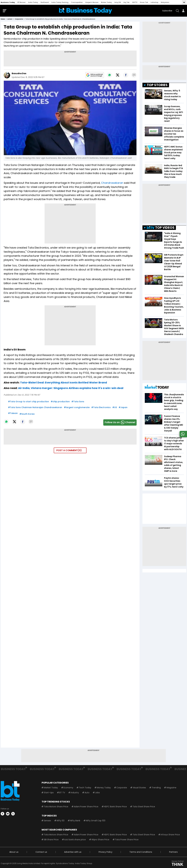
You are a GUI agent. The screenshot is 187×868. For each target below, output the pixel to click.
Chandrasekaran (112, 183)
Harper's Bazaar (92, 2)
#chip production (60, 402)
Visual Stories (139, 788)
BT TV (62, 793)
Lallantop (154, 2)
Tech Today (85, 788)
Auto (87, 793)
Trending (156, 788)
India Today (33, 2)
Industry (75, 793)
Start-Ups (49, 793)
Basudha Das (19, 74)
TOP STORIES (157, 86)
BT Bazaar (22, 2)
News (3, 20)
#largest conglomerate (77, 408)
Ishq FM (118, 2)
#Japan (123, 408)
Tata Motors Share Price (56, 807)
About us (14, 853)
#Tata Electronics (101, 408)
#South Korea (27, 415)
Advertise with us (73, 853)
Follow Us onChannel (120, 423)
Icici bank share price (75, 840)
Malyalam (165, 2)
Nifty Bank (75, 821)
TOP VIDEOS (161, 228)
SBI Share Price (51, 840)
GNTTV (135, 2)
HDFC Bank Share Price (115, 807)
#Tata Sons (78, 402)
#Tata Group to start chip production (28, 402)
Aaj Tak (126, 2)
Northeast (45, 2)
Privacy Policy (105, 853)
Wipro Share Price (100, 840)
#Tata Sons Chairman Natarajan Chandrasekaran (35, 408)
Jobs (97, 793)
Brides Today (106, 2)
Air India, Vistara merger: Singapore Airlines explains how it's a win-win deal (71, 389)
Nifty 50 (61, 821)
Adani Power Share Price (86, 807)
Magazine (171, 788)
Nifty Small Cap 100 (96, 821)
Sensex (47, 821)
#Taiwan (13, 414)
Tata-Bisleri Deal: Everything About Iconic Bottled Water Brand (64, 383)
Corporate (122, 788)
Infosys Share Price (170, 835)
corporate (19, 20)
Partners (173, 853)
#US (115, 408)
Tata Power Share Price (127, 840)
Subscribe (167, 11)
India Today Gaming (60, 2)
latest (10, 20)
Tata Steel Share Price (144, 807)
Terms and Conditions (141, 853)
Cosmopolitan (77, 2)
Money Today (104, 788)
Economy (68, 788)
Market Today (51, 788)
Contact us (41, 853)
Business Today (8, 2)
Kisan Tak (144, 2)
